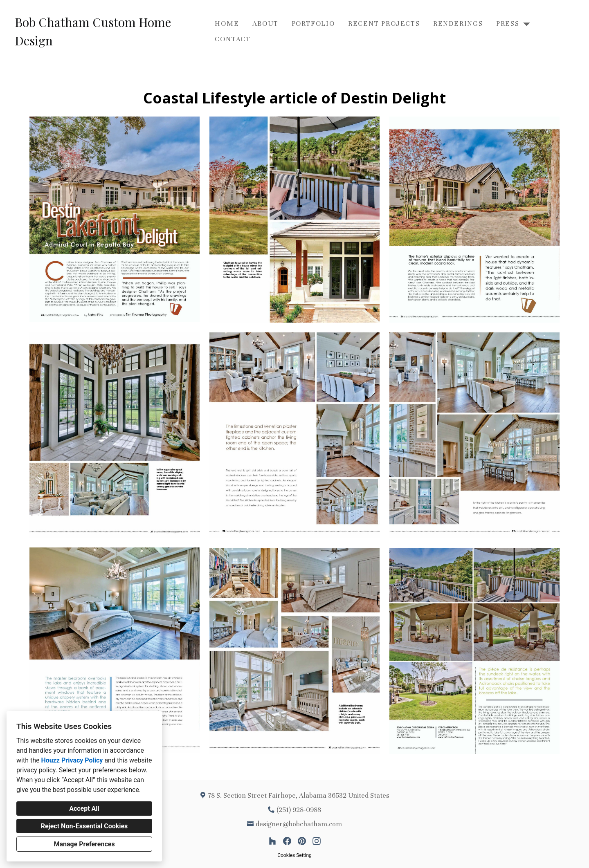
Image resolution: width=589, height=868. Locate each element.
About (265, 24)
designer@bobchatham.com (299, 824)
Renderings (458, 24)
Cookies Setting (294, 855)
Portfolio (313, 24)
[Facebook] (287, 841)
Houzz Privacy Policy (72, 760)
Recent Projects (384, 24)
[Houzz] (272, 841)
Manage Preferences (84, 844)
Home (227, 24)
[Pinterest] (302, 841)
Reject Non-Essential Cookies (84, 826)
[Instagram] (317, 841)
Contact (233, 39)
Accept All (84, 809)
